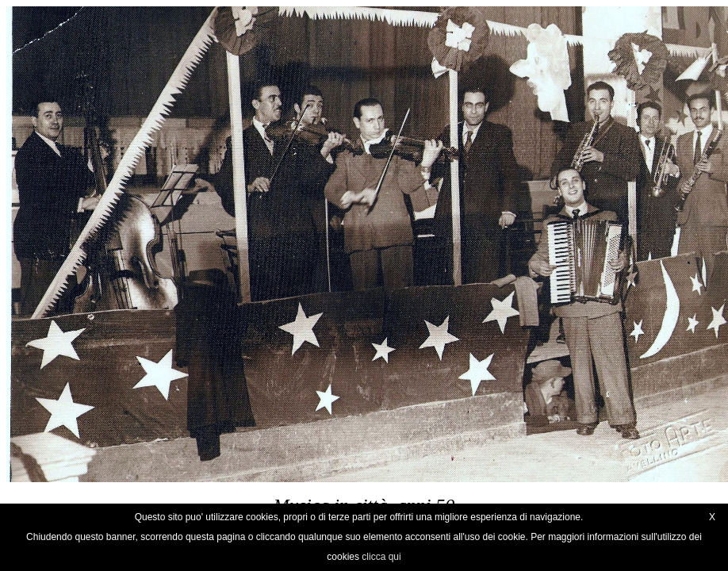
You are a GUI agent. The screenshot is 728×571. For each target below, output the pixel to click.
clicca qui (381, 557)
